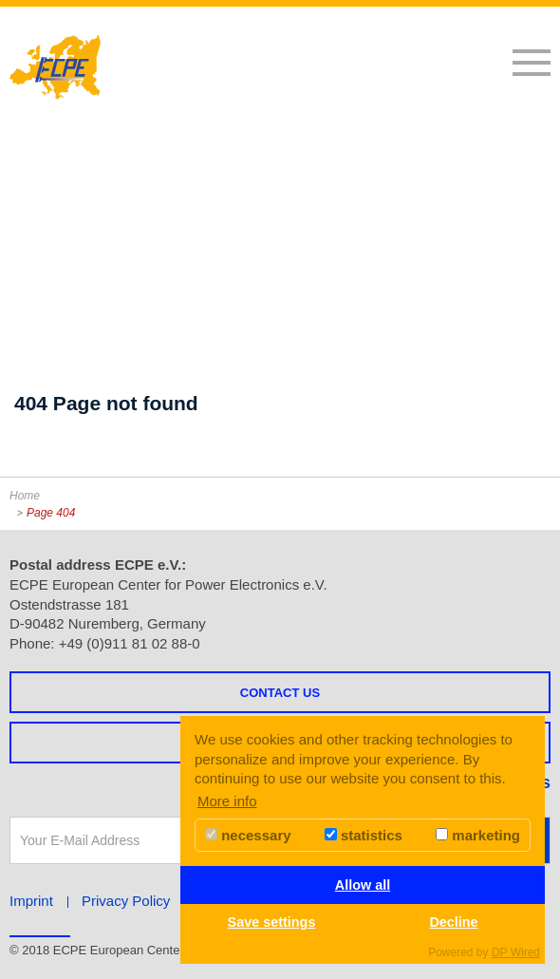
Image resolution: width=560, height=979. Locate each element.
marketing (478, 835)
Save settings (272, 922)
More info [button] (227, 801)
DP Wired (516, 952)
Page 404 (51, 513)
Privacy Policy (126, 901)
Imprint (31, 901)
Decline (453, 922)
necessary (248, 835)
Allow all (363, 885)
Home (25, 496)
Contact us (280, 693)
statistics (364, 835)
